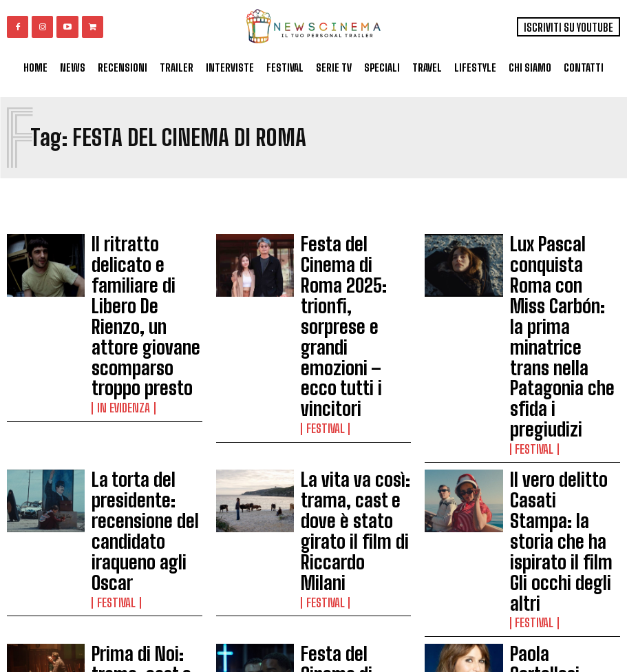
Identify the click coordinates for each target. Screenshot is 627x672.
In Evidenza (118, 303)
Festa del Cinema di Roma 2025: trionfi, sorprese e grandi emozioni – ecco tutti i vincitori (353, 264)
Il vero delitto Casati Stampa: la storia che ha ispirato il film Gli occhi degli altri (565, 347)
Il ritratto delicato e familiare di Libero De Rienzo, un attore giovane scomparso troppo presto (139, 264)
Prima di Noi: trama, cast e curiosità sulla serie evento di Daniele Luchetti (143, 424)
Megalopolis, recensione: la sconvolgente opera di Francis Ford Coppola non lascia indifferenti (142, 530)
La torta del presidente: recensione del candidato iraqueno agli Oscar (146, 347)
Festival (321, 303)
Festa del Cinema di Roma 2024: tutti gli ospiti (346, 525)
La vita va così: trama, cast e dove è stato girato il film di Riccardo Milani (355, 347)
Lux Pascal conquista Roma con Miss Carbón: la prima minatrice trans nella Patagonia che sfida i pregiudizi (562, 264)
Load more (314, 611)
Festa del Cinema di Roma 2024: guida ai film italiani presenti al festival (565, 525)
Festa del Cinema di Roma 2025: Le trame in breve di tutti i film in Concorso (353, 424)
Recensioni (117, 569)
